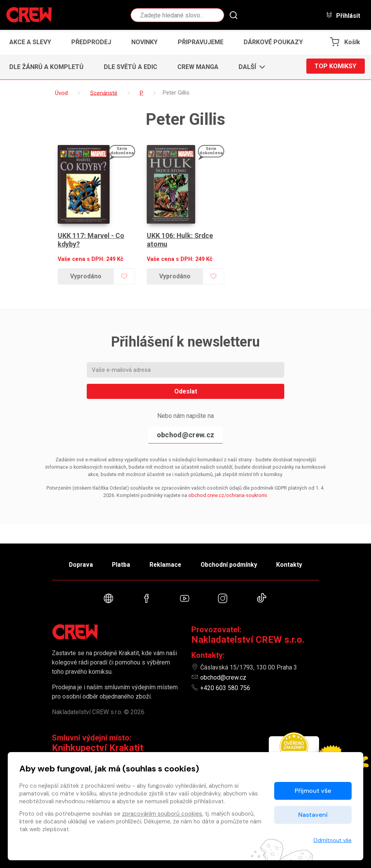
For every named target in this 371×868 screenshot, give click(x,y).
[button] (250, 67)
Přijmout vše (313, 791)
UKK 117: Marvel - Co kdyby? (91, 232)
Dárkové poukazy (273, 42)
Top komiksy (335, 67)
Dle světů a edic (131, 67)
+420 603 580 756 (225, 688)
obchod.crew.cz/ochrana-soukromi (228, 488)
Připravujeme (201, 42)
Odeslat (186, 384)
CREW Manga (198, 67)
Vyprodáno (85, 269)
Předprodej (91, 42)
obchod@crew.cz (185, 427)
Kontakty (295, 563)
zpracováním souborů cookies (162, 814)
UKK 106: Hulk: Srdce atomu (180, 232)
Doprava (76, 563)
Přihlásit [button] (343, 15)
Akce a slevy (30, 42)
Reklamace (166, 563)
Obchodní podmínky (232, 563)
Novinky (144, 42)
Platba (119, 563)
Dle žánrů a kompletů (46, 67)
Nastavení (313, 815)
